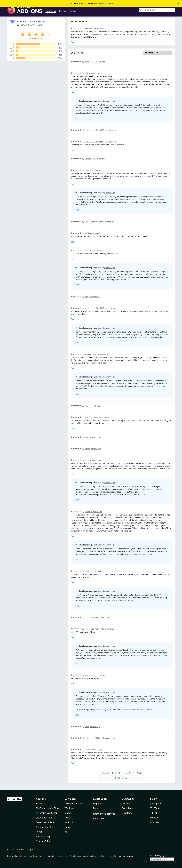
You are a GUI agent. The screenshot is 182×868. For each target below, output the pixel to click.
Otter (87, 170)
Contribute (127, 808)
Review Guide (43, 841)
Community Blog (45, 827)
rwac (87, 727)
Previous (105, 773)
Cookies (21, 850)
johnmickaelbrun (91, 617)
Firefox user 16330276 (94, 738)
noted (31, 856)
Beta (96, 808)
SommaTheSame (92, 354)
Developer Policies (46, 822)
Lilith (86, 73)
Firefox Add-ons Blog (47, 808)
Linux (67, 827)
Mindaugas (89, 233)
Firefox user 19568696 (94, 130)
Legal (30, 850)
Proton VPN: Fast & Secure (31, 22)
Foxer (87, 460)
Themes (63, 11)
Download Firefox (74, 804)
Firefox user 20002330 (94, 222)
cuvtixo (88, 749)
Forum (39, 832)
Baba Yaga (89, 62)
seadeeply (89, 571)
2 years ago (98, 28)
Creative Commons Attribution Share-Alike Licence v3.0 (93, 856)
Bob (86, 297)
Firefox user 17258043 (94, 629)
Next (139, 773)
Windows (69, 808)
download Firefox (106, 3)
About (39, 804)
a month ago (100, 62)
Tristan (87, 512)
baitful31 (88, 28)
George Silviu (90, 159)
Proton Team (35, 25)
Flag (73, 42)
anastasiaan (90, 675)
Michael (88, 250)
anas (87, 406)
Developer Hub (44, 818)
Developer (127, 813)
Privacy (10, 850)
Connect (126, 804)
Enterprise (98, 818)
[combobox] (157, 10)
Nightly (97, 804)
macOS (68, 813)
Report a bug (43, 836)
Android (69, 822)
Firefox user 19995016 (94, 308)
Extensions (51, 11)
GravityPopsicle (91, 417)
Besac (87, 449)
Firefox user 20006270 (94, 142)
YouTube (155, 808)
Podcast (155, 822)
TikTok (154, 813)
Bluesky (154, 818)
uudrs (87, 437)
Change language (158, 855)
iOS (66, 818)
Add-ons (41, 799)
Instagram (156, 804)
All (66, 832)
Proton (23, 25)
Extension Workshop (47, 813)
